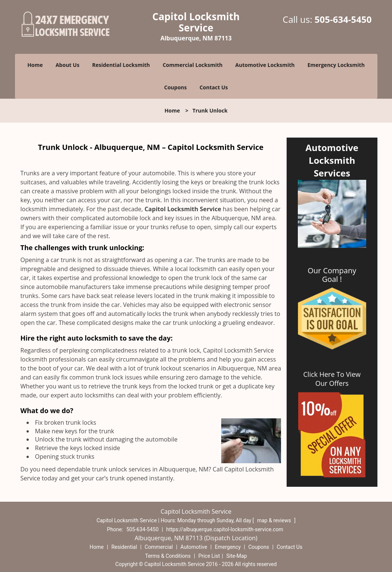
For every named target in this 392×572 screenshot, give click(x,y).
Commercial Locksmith (192, 65)
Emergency (228, 547)
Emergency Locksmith (336, 65)
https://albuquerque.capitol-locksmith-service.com (225, 529)
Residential (124, 547)
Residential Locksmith (121, 65)
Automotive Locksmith (265, 65)
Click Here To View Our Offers (332, 379)
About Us (68, 65)
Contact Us (214, 87)
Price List (209, 556)
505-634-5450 (343, 19)
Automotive (194, 547)
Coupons (175, 87)
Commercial (159, 547)
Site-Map (237, 556)
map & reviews (275, 520)
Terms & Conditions (168, 556)
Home (35, 65)
